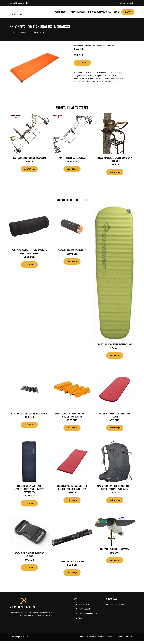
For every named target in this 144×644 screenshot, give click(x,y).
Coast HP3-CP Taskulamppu (72, 561)
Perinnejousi (61, 12)
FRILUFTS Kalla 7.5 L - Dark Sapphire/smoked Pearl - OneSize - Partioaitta (29, 489)
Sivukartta (129, 637)
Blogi (117, 12)
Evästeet (101, 637)
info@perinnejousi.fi (125, 3)
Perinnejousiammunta (100, 12)
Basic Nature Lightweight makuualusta (29, 414)
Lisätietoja (82, 63)
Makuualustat (39, 32)
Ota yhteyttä (90, 637)
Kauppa (128, 12)
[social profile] (27, 3)
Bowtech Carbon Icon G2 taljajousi (29, 158)
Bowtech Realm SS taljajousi (72, 158)
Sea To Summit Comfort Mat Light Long (115, 344)
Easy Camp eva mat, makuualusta (72, 250)
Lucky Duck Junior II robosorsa (115, 549)
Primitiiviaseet (78, 12)
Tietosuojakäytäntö (115, 637)
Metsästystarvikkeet (21, 32)
